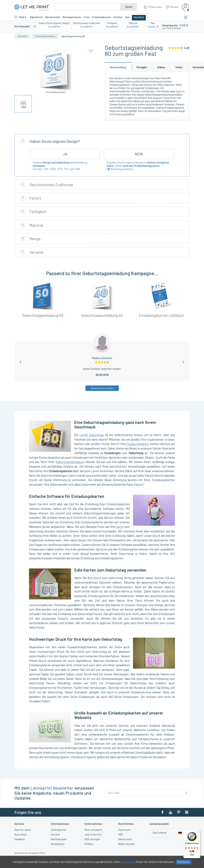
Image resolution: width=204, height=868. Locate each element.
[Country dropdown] (169, 833)
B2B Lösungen (92, 839)
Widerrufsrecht (126, 844)
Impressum (124, 830)
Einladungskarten (138, 444)
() (120, 169)
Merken (174, 7)
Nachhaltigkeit (59, 839)
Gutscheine (20, 834)
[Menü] (198, 832)
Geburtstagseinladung (70, 462)
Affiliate (89, 844)
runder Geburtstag (92, 435)
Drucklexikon (58, 844)
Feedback (20, 839)
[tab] (118, 67)
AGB (120, 834)
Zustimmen (184, 862)
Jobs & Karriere (93, 834)
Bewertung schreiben (102, 388)
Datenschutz (125, 839)
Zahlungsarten (59, 830)
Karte (120, 527)
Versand (55, 834)
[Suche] (88, 7)
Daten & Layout (23, 830)
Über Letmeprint (93, 830)
